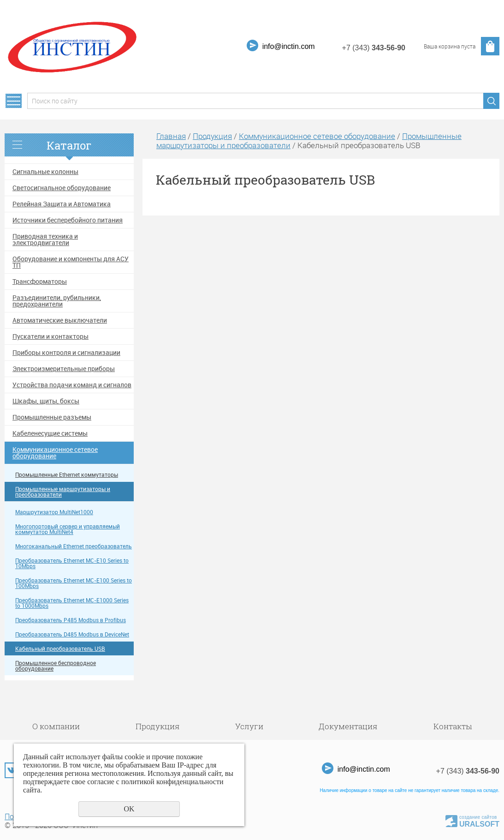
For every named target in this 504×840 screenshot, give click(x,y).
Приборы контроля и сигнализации (66, 353)
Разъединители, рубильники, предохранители (57, 301)
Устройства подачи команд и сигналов (72, 385)
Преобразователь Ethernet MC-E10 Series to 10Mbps (72, 563)
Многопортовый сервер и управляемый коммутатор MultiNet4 (68, 529)
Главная (171, 136)
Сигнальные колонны (45, 172)
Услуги (249, 726)
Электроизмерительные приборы (64, 369)
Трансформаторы (40, 282)
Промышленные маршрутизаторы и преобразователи (63, 492)
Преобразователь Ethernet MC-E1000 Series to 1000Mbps (72, 603)
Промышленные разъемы (52, 417)
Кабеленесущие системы (50, 433)
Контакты (453, 726)
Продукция (212, 136)
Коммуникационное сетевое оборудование (55, 453)
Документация (348, 726)
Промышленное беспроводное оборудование (56, 666)
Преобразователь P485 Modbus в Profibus (71, 620)
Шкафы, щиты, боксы (46, 401)
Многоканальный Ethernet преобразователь (74, 546)
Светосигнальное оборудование (62, 188)
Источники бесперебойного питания (68, 220)
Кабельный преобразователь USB (60, 649)
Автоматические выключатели (60, 320)
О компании (56, 726)
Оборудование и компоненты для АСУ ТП (71, 262)
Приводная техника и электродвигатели (45, 240)
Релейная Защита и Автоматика (62, 204)
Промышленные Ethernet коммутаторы (67, 475)
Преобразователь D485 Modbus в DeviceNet (72, 634)
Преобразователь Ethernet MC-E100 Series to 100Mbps (74, 583)
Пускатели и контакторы (50, 336)
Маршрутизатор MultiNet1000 (54, 512)
